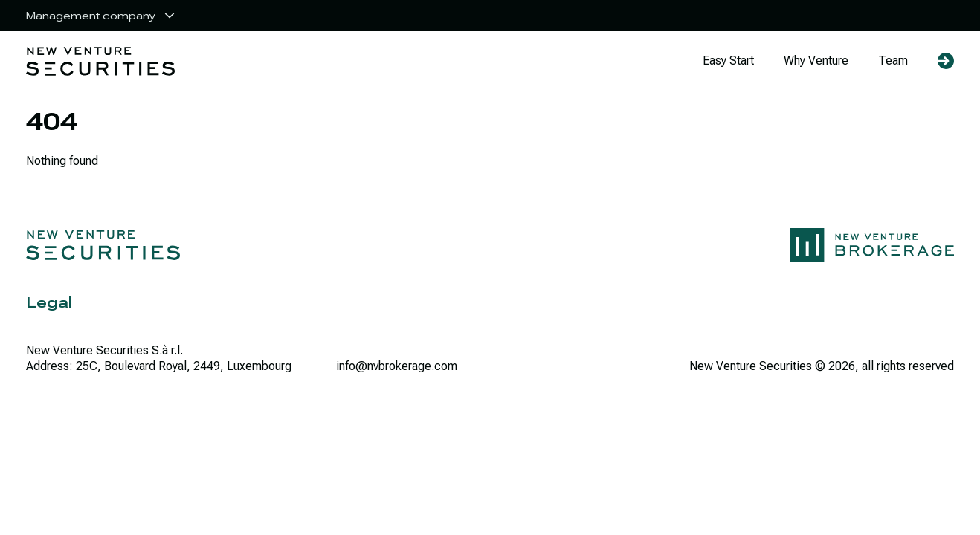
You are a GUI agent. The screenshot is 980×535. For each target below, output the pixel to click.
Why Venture (816, 61)
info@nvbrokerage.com (397, 366)
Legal (49, 302)
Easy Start (728, 61)
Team (893, 61)
